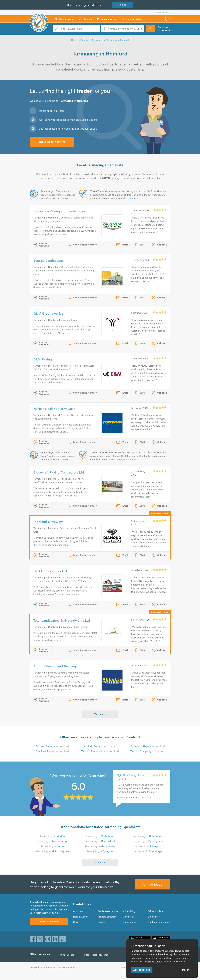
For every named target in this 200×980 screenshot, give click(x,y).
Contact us (129, 922)
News (76, 927)
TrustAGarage (67, 962)
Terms (101, 927)
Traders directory (107, 922)
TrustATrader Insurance (97, 962)
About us (78, 917)
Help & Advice (81, 922)
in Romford (52, 746)
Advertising (129, 917)
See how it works (49, 929)
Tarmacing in (52, 840)
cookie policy (156, 961)
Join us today (153, 888)
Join (123, 5)
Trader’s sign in (163, 12)
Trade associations (108, 917)
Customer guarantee (159, 927)
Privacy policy (155, 917)
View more (100, 714)
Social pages (130, 927)
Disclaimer (154, 922)
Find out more (131, 198)
